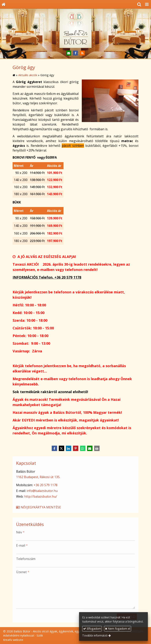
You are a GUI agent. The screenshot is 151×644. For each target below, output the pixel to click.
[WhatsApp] (83, 448)
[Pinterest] (75, 448)
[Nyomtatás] (97, 448)
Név (20, 532)
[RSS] (82, 53)
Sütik (40, 635)
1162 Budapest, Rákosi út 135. (38, 477)
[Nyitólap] (4, 4)
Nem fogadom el (118, 629)
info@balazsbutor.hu (42, 491)
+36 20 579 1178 (46, 485)
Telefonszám (26, 559)
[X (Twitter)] (61, 448)
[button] (147, 4)
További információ (95, 635)
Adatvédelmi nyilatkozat (19, 635)
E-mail (22, 545)
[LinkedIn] (68, 448)
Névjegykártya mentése (38, 507)
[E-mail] (69, 53)
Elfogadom (92, 629)
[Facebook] (76, 53)
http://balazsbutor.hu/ (41, 496)
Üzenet (23, 572)
